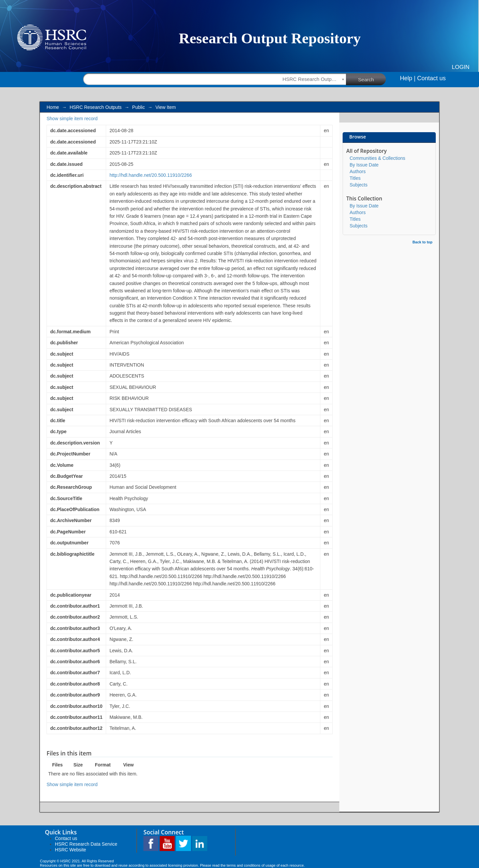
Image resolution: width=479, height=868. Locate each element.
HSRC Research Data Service (86, 844)
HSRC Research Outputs (95, 107)
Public (138, 107)
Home (53, 107)
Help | (408, 78)
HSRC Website (71, 850)
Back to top (422, 242)
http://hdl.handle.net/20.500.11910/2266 (151, 175)
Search (372, 79)
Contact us (431, 78)
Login (461, 67)
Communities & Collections (377, 158)
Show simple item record (72, 119)
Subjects (359, 185)
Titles (355, 178)
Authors (358, 171)
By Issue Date (364, 165)
